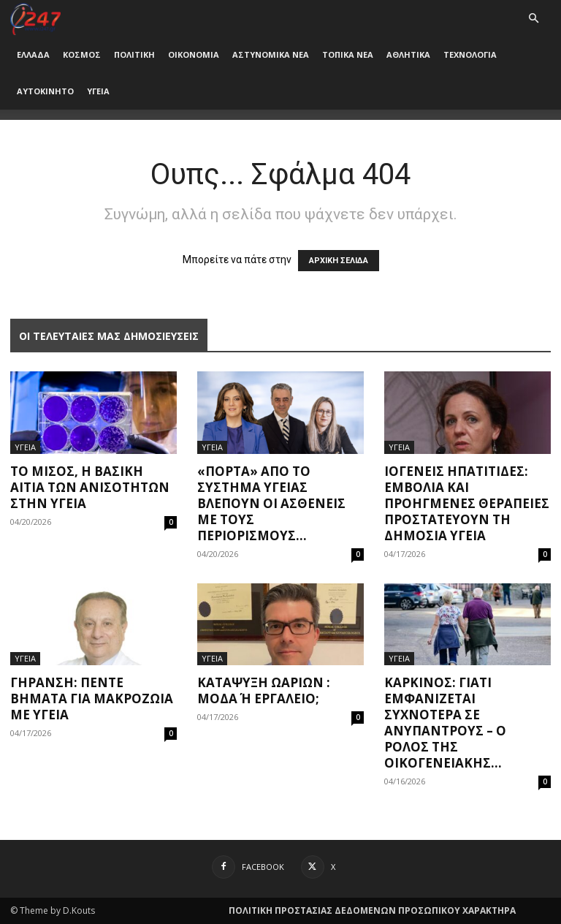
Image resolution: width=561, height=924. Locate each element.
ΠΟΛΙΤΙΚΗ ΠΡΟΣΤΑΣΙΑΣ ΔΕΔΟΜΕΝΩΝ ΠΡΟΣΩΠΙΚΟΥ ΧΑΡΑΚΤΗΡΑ (372, 910)
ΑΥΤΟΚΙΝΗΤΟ (45, 91)
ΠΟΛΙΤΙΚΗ (134, 54)
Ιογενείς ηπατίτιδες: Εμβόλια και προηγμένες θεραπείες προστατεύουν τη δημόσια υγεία (467, 503)
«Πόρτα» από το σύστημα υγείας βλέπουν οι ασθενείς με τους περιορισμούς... (271, 503)
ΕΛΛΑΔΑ (33, 54)
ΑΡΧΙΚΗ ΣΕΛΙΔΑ (339, 261)
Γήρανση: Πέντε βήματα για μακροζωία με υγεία (92, 698)
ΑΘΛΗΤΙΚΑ (408, 54)
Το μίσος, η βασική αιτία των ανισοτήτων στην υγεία (90, 487)
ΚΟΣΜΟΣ (82, 54)
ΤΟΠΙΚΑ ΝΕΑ (348, 54)
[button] (533, 19)
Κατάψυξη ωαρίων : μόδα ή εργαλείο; (264, 690)
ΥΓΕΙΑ (98, 91)
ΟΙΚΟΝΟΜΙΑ (194, 54)
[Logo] (35, 18)
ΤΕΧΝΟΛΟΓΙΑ (470, 54)
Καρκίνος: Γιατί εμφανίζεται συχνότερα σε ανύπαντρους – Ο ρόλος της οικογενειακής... (445, 723)
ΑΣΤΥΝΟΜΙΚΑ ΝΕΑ (271, 54)
